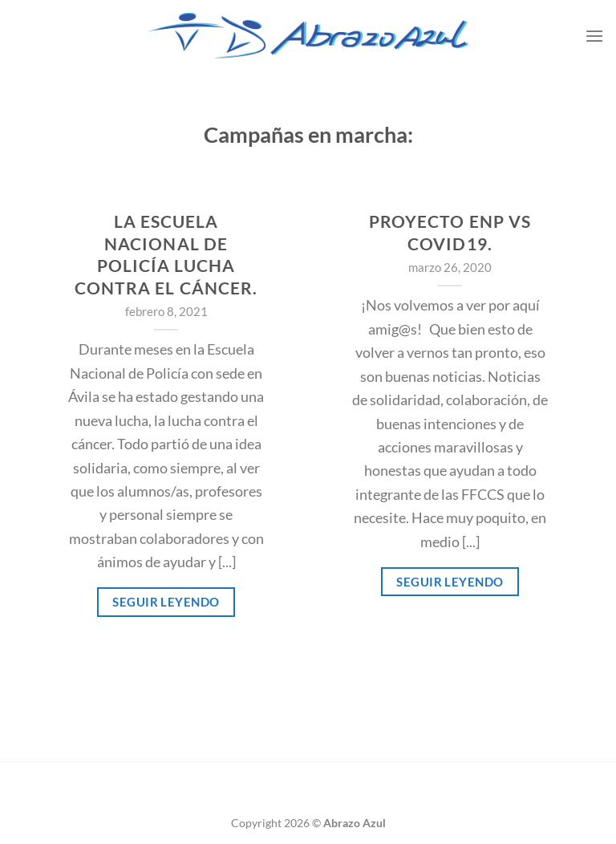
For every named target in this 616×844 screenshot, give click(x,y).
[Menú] (594, 36)
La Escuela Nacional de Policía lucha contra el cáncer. (166, 255)
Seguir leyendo (166, 602)
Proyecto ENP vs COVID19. (450, 233)
